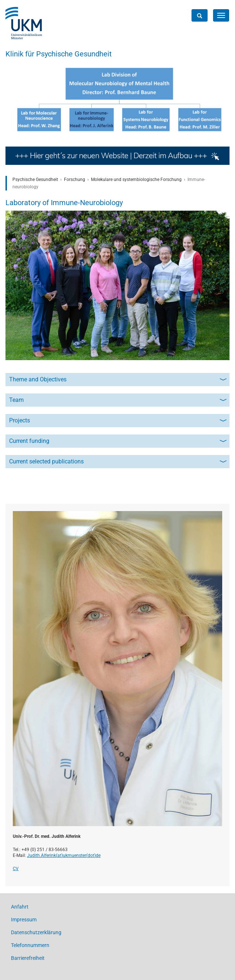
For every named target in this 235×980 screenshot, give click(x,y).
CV (16, 869)
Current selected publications (46, 461)
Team (16, 400)
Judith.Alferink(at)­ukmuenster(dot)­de (64, 855)
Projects (20, 420)
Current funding (29, 441)
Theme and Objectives (38, 379)
